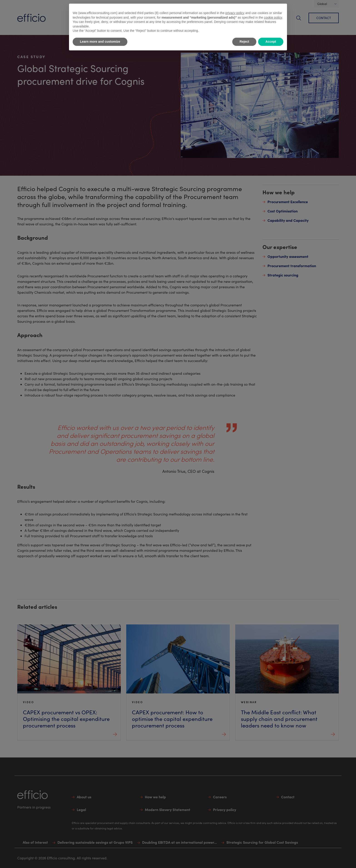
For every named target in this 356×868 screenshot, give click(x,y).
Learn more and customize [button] (100, 42)
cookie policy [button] (273, 17)
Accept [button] (271, 42)
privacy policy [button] (235, 13)
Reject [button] (244, 42)
